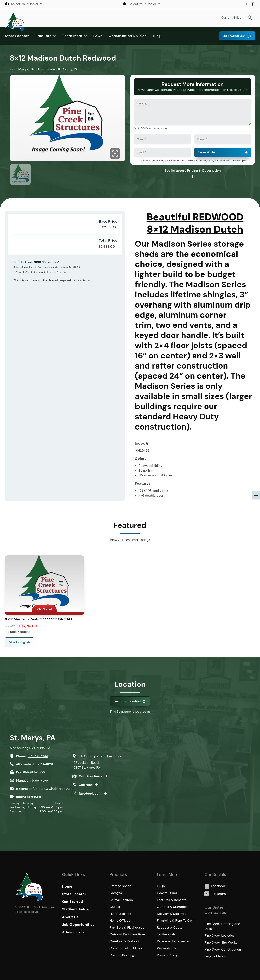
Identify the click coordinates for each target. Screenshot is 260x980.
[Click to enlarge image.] (67, 119)
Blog (157, 36)
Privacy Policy (207, 161)
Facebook (253, 4)
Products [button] (43, 36)
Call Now (86, 785)
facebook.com (91, 793)
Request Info (206, 152)
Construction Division (128, 36)
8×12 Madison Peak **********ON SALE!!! (41, 619)
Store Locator (17, 36)
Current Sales (231, 18)
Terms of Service (229, 161)
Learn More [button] (72, 36)
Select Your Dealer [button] (22, 4)
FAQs (98, 36)
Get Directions (91, 776)
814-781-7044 (38, 756)
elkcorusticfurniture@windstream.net (44, 789)
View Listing (17, 642)
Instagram (247, 4)
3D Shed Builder (234, 36)
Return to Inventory (128, 701)
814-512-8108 (43, 764)
